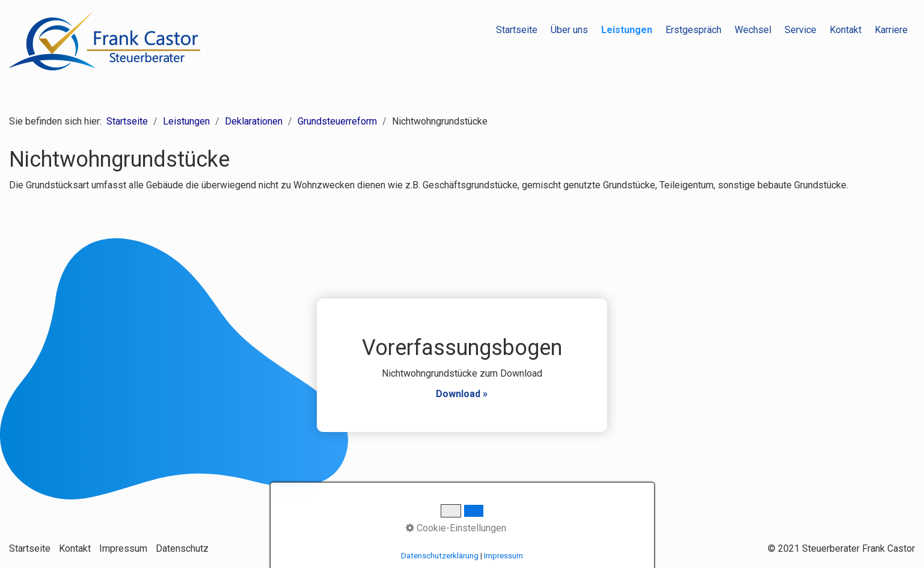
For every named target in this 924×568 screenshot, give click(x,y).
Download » (462, 394)
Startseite (517, 30)
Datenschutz (182, 548)
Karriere (891, 30)
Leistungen (627, 30)
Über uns (569, 30)
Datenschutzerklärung (440, 556)
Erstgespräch (693, 30)
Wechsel (753, 30)
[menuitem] (517, 30)
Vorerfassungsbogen (462, 365)
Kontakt (846, 30)
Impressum (123, 548)
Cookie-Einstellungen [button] (456, 528)
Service (800, 30)
